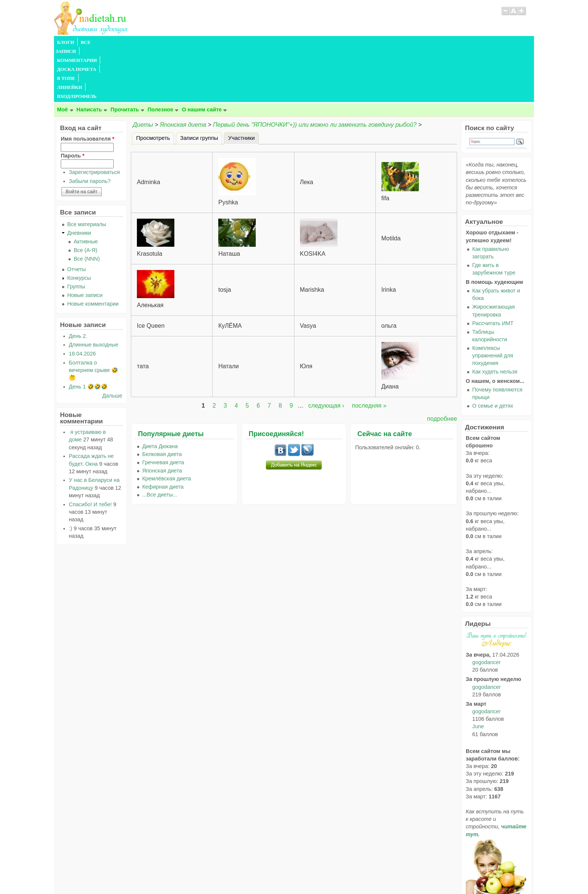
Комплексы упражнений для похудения (493, 301)
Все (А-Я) (85, 196)
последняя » (369, 352)
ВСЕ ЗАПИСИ (96, 42)
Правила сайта (257, 873)
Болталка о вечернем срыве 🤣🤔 (94, 316)
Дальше (112, 342)
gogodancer (486, 608)
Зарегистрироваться (94, 118)
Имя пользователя (88, 85)
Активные (86, 187)
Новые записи (85, 241)
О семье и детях (493, 352)
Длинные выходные (94, 291)
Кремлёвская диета (166, 424)
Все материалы (87, 170)
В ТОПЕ (220, 42)
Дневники (79, 179)
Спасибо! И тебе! (90, 450)
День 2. (78, 282)
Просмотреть (153, 84)
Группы (76, 232)
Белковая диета (162, 400)
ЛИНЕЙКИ (248, 42)
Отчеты (76, 215)
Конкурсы (79, 224)
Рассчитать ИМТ (493, 269)
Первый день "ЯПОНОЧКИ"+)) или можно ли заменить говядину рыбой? (315, 71)
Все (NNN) (87, 205)
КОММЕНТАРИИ (139, 42)
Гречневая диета (163, 408)
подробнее (442, 365)
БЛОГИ (66, 42)
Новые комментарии (93, 250)
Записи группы (199, 84)
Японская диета (183, 71)
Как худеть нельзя (495, 318)
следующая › (326, 352)
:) (71, 474)
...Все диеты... (160, 441)
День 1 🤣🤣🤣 (88, 333)
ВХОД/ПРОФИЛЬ (287, 42)
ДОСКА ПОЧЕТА (185, 42)
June (478, 672)
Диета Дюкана (160, 392)
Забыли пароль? (90, 127)
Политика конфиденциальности (311, 873)
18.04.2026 (82, 300)
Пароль (73, 102)
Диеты (143, 71)
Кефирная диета (163, 433)
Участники (243, 83)
